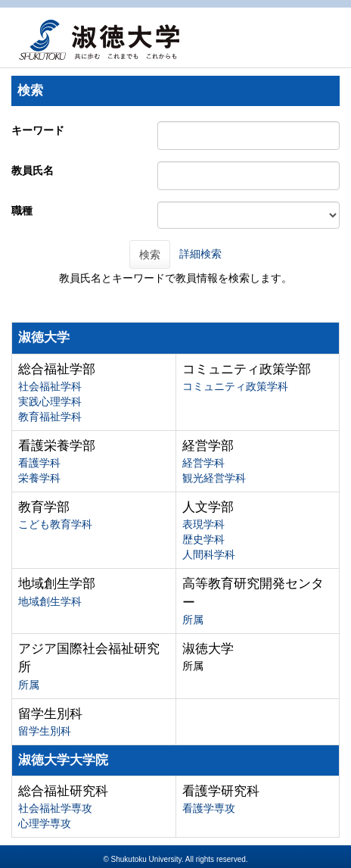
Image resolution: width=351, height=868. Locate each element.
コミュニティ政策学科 (235, 386)
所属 (193, 620)
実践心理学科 (50, 401)
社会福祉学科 (50, 386)
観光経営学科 (214, 478)
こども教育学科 (55, 524)
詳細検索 (200, 254)
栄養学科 (39, 478)
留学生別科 (45, 731)
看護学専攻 (209, 808)
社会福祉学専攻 (55, 808)
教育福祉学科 (50, 417)
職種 (22, 211)
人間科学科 (209, 554)
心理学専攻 (45, 823)
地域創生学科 (50, 601)
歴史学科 (203, 539)
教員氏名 (33, 170)
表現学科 (203, 524)
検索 (150, 254)
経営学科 (203, 463)
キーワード (38, 130)
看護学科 (39, 463)
